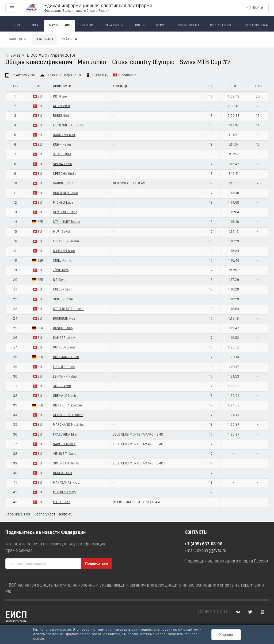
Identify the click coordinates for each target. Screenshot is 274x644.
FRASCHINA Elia (65, 435)
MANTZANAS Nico (66, 483)
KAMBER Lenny (64, 338)
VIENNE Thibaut (64, 454)
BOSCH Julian (63, 328)
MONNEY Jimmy (64, 492)
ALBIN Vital (62, 106)
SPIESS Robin (63, 300)
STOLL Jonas (62, 154)
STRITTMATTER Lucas (69, 309)
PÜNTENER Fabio (65, 193)
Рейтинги (70, 39)
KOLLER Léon (63, 290)
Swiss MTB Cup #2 (27, 56)
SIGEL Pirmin (62, 261)
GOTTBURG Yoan (65, 348)
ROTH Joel (60, 97)
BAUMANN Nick (64, 135)
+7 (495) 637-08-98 (203, 544)
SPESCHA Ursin (64, 174)
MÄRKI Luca (62, 502)
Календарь (18, 39)
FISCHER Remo (64, 367)
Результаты (44, 39)
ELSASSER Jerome (66, 242)
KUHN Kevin (62, 145)
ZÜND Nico (61, 270)
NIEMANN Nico (64, 251)
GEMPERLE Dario (65, 212)
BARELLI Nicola (64, 444)
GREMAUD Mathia (66, 396)
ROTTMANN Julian (66, 357)
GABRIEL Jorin (63, 184)
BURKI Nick (61, 116)
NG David (60, 280)
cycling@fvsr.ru (212, 551)
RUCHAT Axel (63, 473)
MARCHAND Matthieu (69, 425)
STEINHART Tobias (66, 222)
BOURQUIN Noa (64, 319)
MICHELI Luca (63, 203)
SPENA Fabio (62, 164)
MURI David (61, 232)
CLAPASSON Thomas (68, 415)
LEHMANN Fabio (65, 377)
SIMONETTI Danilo (66, 464)
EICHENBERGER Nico (68, 126)
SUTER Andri (62, 386)
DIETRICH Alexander (68, 406)
